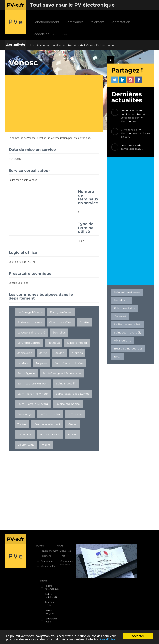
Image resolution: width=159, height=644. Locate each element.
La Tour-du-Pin (50, 414)
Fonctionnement (46, 22)
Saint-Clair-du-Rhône (69, 363)
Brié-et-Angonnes (30, 322)
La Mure (23, 363)
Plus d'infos (108, 640)
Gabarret (120, 316)
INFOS (59, 546)
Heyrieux (54, 343)
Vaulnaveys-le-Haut (47, 424)
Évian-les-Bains (124, 308)
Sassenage (25, 414)
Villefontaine (26, 445)
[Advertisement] (56, 104)
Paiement (97, 22)
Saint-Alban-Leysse (127, 292)
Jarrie (43, 353)
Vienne (73, 434)
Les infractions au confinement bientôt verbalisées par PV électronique (73, 45)
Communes (74, 22)
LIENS (43, 581)
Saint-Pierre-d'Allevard (33, 404)
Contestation (120, 22)
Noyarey (42, 363)
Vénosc (31, 138)
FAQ (64, 34)
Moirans (77, 353)
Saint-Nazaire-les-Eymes (72, 394)
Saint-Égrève (26, 373)
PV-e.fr (40, 546)
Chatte (84, 322)
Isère (39, 138)
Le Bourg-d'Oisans (30, 312)
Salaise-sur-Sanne (68, 404)
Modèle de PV (44, 34)
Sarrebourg (122, 300)
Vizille (46, 445)
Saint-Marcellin (66, 383)
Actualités (15, 45)
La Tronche (75, 414)
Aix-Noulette (122, 340)
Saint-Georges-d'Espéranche (62, 373)
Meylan (59, 353)
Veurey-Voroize (50, 434)
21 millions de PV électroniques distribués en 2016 (135, 133)
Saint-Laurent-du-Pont (33, 383)
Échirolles (59, 332)
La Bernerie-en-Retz (128, 324)
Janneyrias (25, 353)
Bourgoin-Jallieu (61, 312)
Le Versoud (25, 434)
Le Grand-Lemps (29, 343)
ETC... (117, 356)
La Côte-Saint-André (31, 332)
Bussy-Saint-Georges (128, 348)
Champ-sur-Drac (61, 322)
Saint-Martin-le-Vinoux (33, 394)
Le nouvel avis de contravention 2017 (132, 147)
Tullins (22, 424)
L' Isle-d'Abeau (77, 343)
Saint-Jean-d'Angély (128, 332)
